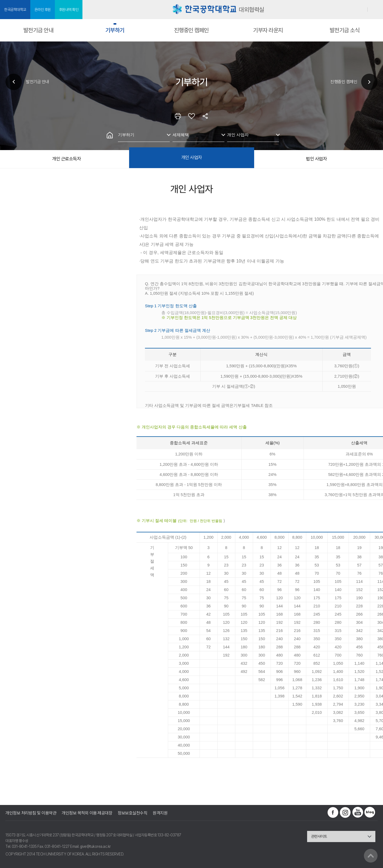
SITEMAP (375, 10)
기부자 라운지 (268, 30)
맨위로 (371, 856)
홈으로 (110, 135)
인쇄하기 (178, 116)
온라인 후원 (43, 10)
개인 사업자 (238, 135)
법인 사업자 (316, 159)
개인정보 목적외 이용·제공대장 (87, 813)
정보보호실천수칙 (132, 813)
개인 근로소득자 (66, 159)
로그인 (361, 10)
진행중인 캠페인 (191, 30)
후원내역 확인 (69, 10)
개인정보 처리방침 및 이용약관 (31, 813)
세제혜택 (181, 135)
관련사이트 (319, 836)
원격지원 (160, 813)
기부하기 (115, 30)
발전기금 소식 (345, 30)
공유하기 (205, 116)
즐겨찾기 (192, 116)
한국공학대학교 (15, 10)
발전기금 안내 (38, 30)
